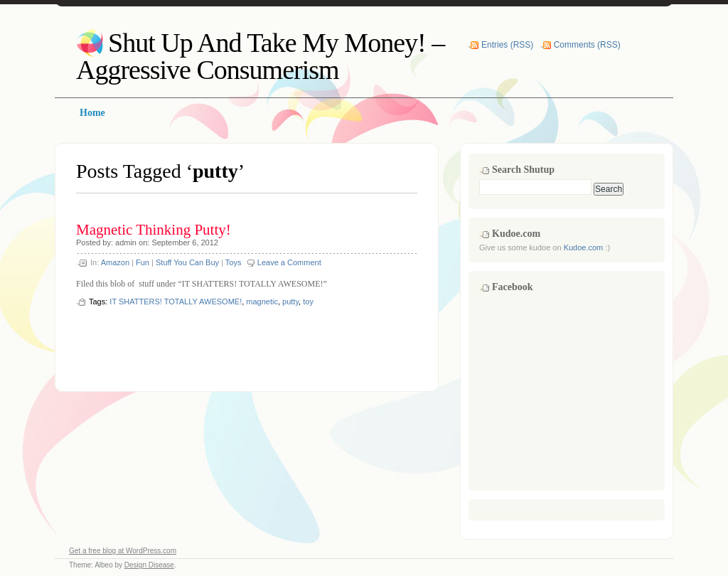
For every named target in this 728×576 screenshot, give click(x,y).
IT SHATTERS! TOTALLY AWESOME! (176, 302)
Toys (234, 262)
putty (290, 302)
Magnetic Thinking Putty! (154, 230)
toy (308, 302)
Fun (143, 262)
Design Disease (149, 565)
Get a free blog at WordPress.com (123, 551)
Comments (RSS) (587, 45)
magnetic (262, 302)
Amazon (115, 262)
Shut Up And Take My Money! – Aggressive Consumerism (260, 56)
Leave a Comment (289, 262)
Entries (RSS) (507, 45)
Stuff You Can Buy (187, 262)
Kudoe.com (584, 247)
